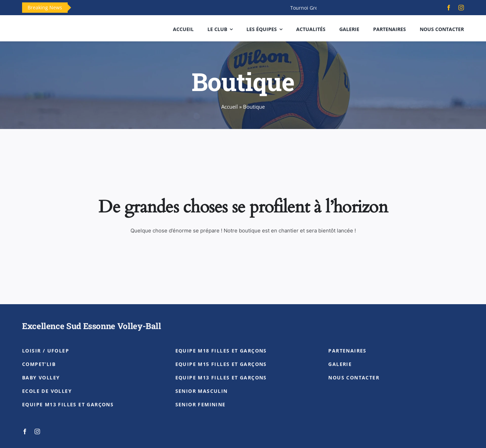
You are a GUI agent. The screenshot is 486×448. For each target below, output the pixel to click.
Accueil (230, 107)
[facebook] (449, 8)
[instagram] (461, 8)
